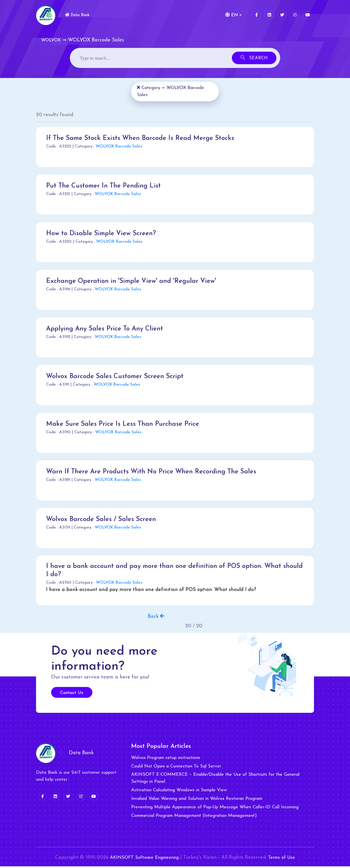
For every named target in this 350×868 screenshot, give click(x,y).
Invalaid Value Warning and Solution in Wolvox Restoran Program (197, 801)
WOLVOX (51, 40)
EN (231, 15)
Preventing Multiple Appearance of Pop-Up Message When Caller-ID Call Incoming (215, 809)
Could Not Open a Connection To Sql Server (176, 768)
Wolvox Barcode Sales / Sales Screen (105, 519)
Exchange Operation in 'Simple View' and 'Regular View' (136, 281)
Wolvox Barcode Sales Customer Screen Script (119, 376)
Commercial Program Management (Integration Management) (194, 818)
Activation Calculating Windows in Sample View (179, 792)
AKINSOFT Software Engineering (143, 859)
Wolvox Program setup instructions (166, 760)
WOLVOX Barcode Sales (119, 146)
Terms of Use (286, 859)
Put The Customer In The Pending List (107, 186)
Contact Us (72, 695)
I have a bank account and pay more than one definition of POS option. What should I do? (171, 572)
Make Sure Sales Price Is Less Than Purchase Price (127, 424)
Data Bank (79, 15)
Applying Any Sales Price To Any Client (109, 329)
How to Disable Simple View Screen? (104, 233)
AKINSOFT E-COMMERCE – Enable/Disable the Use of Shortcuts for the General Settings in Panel (215, 780)
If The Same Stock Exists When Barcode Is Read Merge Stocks (146, 138)
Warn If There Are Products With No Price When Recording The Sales (158, 472)
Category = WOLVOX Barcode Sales (172, 91)
